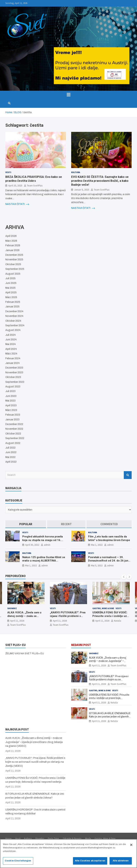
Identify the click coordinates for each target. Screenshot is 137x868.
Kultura (76, 172)
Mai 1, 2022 (97, 545)
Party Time (53, 838)
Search (128, 475)
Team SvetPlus (35, 186)
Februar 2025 (13, 302)
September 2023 (15, 382)
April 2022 (11, 462)
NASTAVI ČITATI (17, 204)
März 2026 (11, 241)
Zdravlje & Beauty (72, 838)
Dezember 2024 (14, 311)
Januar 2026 (12, 250)
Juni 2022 (11, 452)
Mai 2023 (10, 401)
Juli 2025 (10, 278)
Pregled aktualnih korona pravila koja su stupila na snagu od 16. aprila (43, 540)
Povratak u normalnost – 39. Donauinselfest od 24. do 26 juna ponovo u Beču (109, 561)
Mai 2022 (10, 457)
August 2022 (13, 443)
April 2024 (11, 349)
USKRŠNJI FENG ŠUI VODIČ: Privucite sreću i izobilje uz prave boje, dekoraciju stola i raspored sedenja (111, 618)
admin (47, 545)
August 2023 (13, 387)
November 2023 (14, 373)
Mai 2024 (11, 344)
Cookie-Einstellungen (18, 861)
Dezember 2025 (14, 255)
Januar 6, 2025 (82, 190)
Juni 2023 (11, 396)
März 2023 (11, 410)
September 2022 (15, 438)
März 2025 (11, 297)
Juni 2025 (11, 283)
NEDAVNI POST (81, 645)
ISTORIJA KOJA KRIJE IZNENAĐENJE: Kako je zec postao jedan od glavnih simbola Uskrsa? (110, 717)
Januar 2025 (12, 307)
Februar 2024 (13, 358)
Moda (88, 838)
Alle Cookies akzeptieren (90, 861)
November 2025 (14, 260)
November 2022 (14, 429)
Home (8, 838)
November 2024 (14, 316)
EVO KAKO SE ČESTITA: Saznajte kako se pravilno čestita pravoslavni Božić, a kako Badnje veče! (100, 181)
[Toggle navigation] (68, 95)
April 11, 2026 (17, 621)
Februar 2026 (13, 245)
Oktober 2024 (13, 321)
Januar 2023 (12, 420)
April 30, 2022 (32, 545)
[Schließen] (131, 845)
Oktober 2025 (13, 264)
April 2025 (11, 293)
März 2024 (11, 354)
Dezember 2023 (14, 368)
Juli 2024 (11, 335)
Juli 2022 (10, 448)
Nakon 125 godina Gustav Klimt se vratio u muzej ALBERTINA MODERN (44, 561)
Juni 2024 (11, 340)
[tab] (26, 524)
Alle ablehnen (121, 861)
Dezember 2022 (14, 424)
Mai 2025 (10, 288)
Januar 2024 (12, 363)
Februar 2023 (13, 415)
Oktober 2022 (13, 434)
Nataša (118, 621)
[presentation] (124, 577)
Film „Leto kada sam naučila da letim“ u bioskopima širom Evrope (109, 538)
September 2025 (15, 269)
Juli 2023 (10, 391)
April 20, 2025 (15, 186)
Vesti (8, 172)
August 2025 (13, 274)
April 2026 (11, 236)
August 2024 (13, 330)
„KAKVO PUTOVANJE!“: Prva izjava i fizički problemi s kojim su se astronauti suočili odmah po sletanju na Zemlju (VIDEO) (35, 762)
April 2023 (11, 405)
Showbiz (12, 608)
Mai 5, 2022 (97, 565)
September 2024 (15, 325)
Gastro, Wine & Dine (103, 608)
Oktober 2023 (13, 377)
